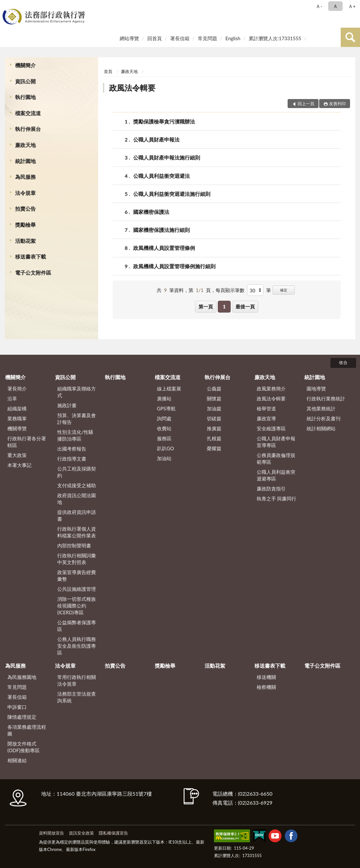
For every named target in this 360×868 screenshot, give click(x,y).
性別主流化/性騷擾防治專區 (75, 435)
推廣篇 (214, 428)
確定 (284, 290)
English (233, 38)
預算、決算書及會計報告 (77, 419)
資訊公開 (25, 81)
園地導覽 (316, 388)
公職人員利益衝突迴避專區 (276, 475)
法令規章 (25, 193)
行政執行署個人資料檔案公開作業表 (77, 532)
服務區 (164, 438)
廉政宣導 (266, 418)
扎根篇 (214, 438)
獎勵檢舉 (25, 225)
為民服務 (25, 177)
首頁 (108, 71)
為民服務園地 (22, 677)
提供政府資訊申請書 (77, 515)
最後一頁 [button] (245, 306)
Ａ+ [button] (352, 6)
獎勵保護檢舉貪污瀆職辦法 (164, 121)
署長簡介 (17, 388)
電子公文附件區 (33, 273)
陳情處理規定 (22, 717)
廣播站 (164, 398)
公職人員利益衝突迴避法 (162, 176)
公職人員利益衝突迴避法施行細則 (172, 194)
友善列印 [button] (337, 104)
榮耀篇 (214, 448)
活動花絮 (25, 241)
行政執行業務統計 (326, 398)
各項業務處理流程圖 (27, 730)
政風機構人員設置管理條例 (164, 248)
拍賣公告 (25, 209)
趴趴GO (166, 448)
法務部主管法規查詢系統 (77, 697)
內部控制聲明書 (74, 545)
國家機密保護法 (151, 212)
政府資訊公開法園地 (77, 499)
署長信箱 (180, 38)
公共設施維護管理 (77, 589)
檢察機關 (266, 687)
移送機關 (266, 677)
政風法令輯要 (132, 88)
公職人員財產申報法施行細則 (167, 157)
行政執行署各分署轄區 (27, 442)
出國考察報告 (72, 449)
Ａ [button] (335, 6)
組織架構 (17, 408)
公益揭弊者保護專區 (77, 626)
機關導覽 (17, 428)
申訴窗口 (17, 707)
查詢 (350, 37)
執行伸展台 (28, 129)
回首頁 (155, 38)
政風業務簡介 (271, 388)
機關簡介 (25, 65)
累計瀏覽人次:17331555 (275, 38)
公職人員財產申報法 (156, 139)
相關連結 (17, 760)
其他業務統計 (321, 408)
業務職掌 (17, 418)
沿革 (12, 398)
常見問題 (208, 38)
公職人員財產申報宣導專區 (276, 442)
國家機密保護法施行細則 (162, 230)
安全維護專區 (271, 428)
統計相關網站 (321, 428)
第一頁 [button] (206, 306)
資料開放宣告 (51, 833)
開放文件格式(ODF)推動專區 (23, 747)
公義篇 (214, 388)
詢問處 (164, 418)
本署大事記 (19, 465)
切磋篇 (214, 418)
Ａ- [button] (319, 6)
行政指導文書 (72, 459)
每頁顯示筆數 (230, 290)
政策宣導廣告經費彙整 (77, 576)
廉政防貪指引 (271, 489)
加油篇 (214, 408)
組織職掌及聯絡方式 (77, 392)
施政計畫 (67, 405)
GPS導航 (166, 408)
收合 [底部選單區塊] (343, 362)
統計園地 (25, 161)
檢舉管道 (266, 408)
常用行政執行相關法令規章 (77, 680)
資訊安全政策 (81, 833)
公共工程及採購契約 (77, 472)
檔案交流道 (28, 113)
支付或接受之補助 (77, 485)
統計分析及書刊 (323, 418)
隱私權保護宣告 (113, 833)
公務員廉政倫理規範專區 (276, 458)
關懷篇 (214, 398)
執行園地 (25, 97)
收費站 (164, 428)
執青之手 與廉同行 (277, 498)
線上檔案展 (169, 388)
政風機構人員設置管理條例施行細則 (174, 266)
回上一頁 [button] (306, 104)
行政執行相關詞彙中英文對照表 (77, 559)
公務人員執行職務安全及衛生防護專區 (77, 646)
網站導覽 (129, 38)
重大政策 (17, 455)
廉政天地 (25, 145)
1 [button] (224, 306)
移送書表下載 (31, 256)
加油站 (164, 458)
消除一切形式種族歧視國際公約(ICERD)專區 (77, 606)
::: (6, 6)
